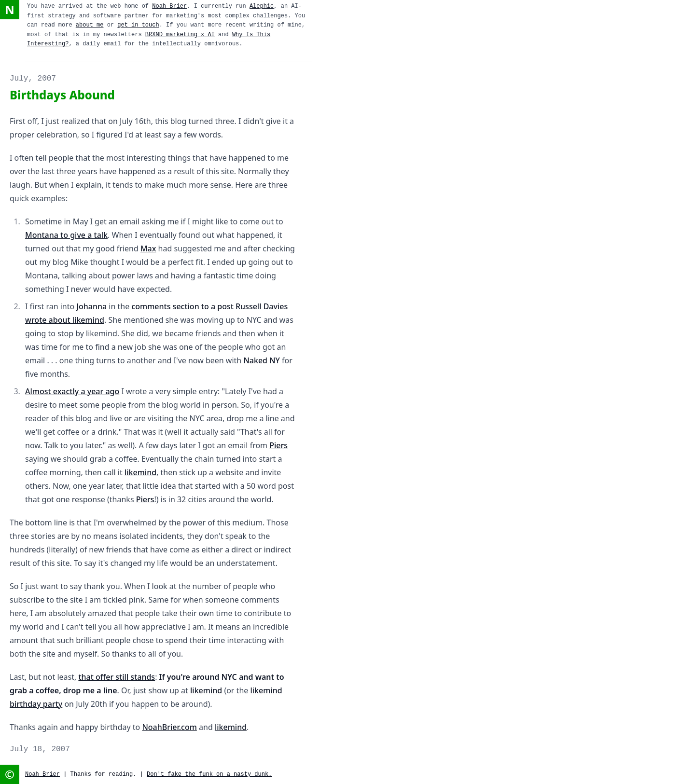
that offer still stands (117, 677)
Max (148, 248)
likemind (140, 472)
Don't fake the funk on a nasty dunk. (209, 774)
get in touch (138, 25)
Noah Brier (169, 6)
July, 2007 (33, 79)
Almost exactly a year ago (72, 391)
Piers (278, 445)
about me (90, 25)
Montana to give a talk (66, 235)
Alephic (262, 6)
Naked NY (262, 360)
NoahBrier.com (169, 727)
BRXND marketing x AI (180, 35)
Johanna (91, 306)
